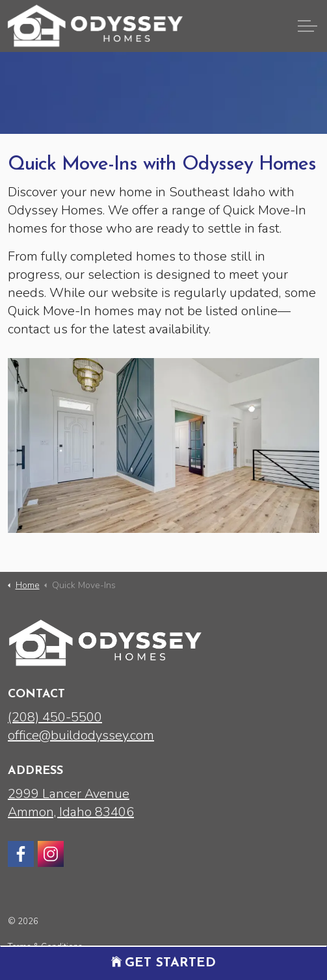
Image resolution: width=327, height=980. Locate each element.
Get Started (163, 963)
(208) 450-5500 (55, 717)
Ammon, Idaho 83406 (71, 812)
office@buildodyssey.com (81, 735)
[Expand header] (307, 26)
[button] (163, 445)
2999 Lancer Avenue (69, 794)
